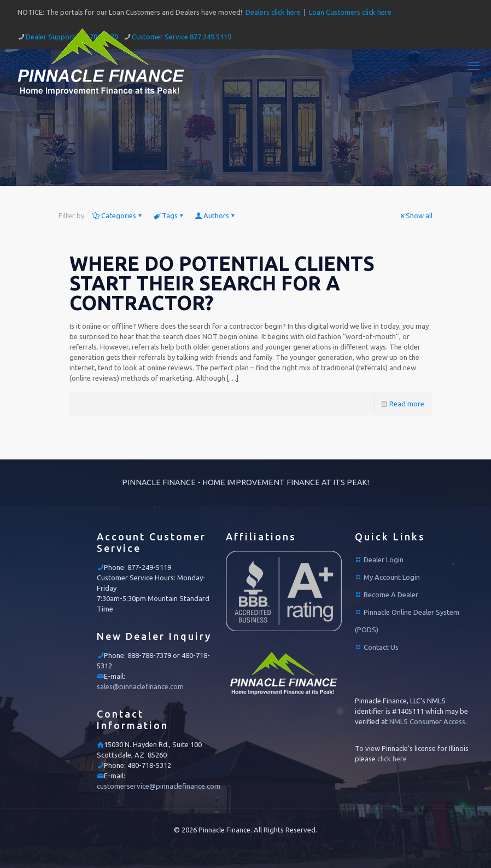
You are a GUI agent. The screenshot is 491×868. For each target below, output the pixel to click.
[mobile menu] (474, 66)
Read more (407, 404)
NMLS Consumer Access (427, 721)
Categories (118, 215)
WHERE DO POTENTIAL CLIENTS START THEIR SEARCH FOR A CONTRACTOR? (222, 283)
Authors (215, 215)
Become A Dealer (391, 595)
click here (392, 759)
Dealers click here (273, 12)
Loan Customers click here (350, 12)
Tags (169, 215)
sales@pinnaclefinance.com (140, 686)
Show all (416, 215)
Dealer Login (384, 560)
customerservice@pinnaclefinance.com (159, 786)
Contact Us (381, 647)
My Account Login (392, 577)
